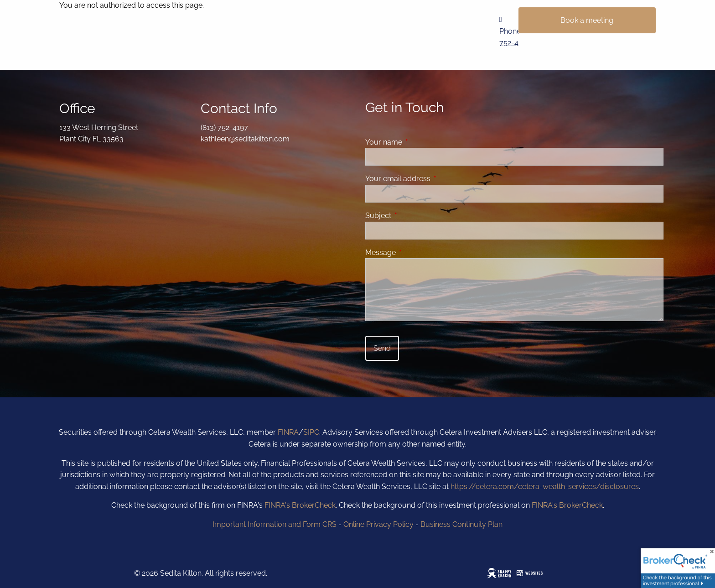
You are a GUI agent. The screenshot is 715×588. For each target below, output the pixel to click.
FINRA (288, 432)
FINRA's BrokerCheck (300, 505)
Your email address (433, 179)
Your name (419, 142)
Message (416, 252)
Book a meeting (587, 20)
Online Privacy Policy (378, 524)
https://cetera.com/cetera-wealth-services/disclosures (545, 487)
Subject (413, 216)
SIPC (311, 432)
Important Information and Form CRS (275, 524)
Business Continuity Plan (461, 524)
